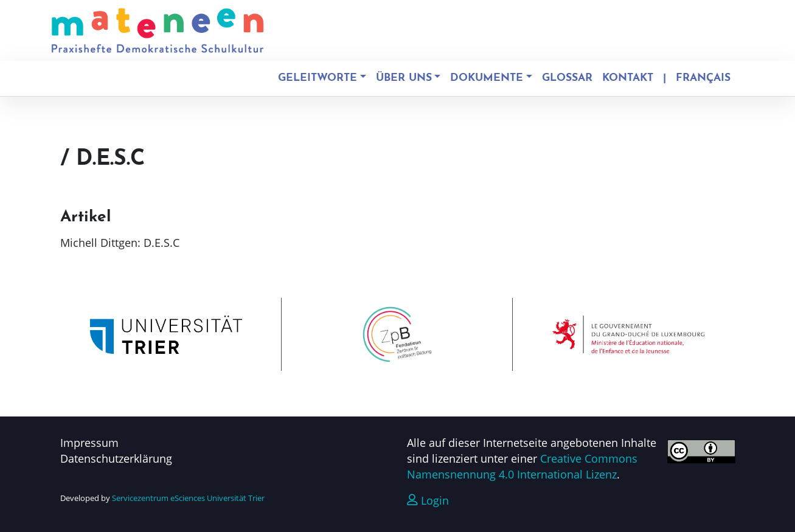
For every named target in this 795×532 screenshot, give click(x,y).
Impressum (89, 443)
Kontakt (628, 78)
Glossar (567, 78)
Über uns (404, 78)
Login (428, 500)
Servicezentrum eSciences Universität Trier (188, 498)
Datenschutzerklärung (116, 458)
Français (703, 78)
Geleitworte (318, 78)
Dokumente (487, 78)
